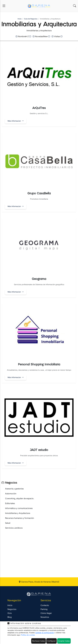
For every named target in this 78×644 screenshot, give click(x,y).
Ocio (10, 613)
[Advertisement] (39, 550)
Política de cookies (28, 635)
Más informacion (16, 121)
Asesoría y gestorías (14, 489)
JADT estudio (39, 450)
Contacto (45, 605)
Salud (8, 523)
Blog (10, 617)
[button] (39, 87)
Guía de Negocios (31, 19)
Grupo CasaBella (39, 193)
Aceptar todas (64, 641)
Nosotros (45, 617)
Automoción (11, 494)
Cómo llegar (46, 613)
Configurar (51, 641)
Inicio (20, 19)
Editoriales (10, 503)
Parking (44, 609)
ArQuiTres (39, 108)
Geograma (39, 279)
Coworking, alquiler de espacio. (20, 498)
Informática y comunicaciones (19, 508)
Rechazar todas (39, 641)
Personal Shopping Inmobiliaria (39, 364)
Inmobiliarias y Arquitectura (18, 513)
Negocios (9, 483)
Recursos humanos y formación (20, 518)
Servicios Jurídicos (14, 528)
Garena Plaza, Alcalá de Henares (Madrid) (39, 582)
